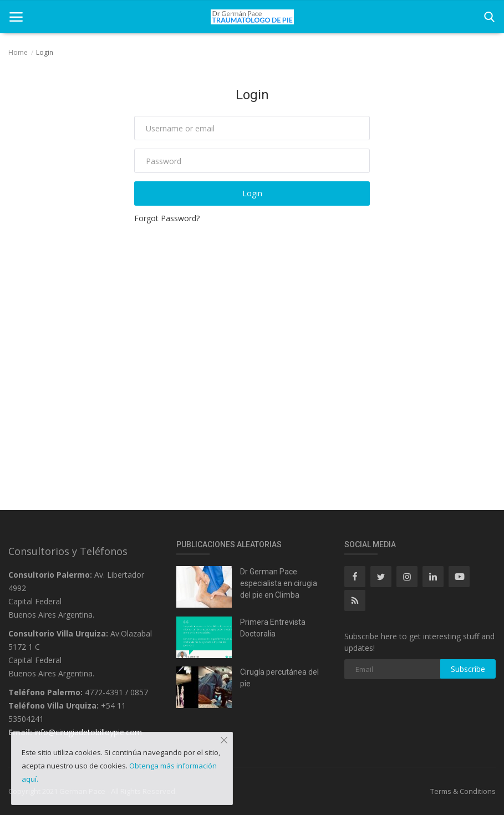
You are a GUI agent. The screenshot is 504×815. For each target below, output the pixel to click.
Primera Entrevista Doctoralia (273, 628)
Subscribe (468, 669)
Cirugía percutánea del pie (279, 678)
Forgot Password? (167, 218)
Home (18, 52)
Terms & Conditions (463, 791)
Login (252, 193)
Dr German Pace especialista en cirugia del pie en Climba (279, 583)
